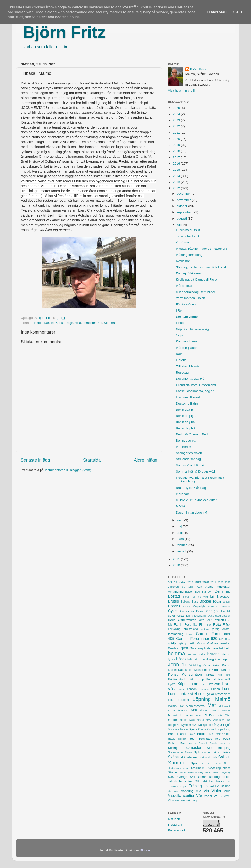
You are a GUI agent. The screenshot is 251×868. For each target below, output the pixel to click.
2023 (177, 120)
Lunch (216, 689)
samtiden (225, 743)
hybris (171, 659)
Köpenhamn (188, 684)
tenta (183, 781)
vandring (187, 791)
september (185, 212)
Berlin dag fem (186, 410)
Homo (226, 654)
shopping (224, 748)
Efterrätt (218, 620)
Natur (200, 720)
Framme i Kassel (188, 397)
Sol (100, 323)
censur (226, 602)
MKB (194, 711)
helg (227, 648)
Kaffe (206, 665)
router (193, 743)
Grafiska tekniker (219, 643)
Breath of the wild (195, 597)
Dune (211, 616)
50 (184, 587)
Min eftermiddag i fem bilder (195, 292)
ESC (228, 620)
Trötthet (208, 786)
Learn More (218, 12)
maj (180, 526)
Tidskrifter (207, 781)
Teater (226, 777)
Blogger (145, 850)
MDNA (181, 506)
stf (188, 768)
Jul (184, 665)
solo (228, 757)
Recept (182, 739)
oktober (183, 206)
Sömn (202, 777)
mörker (173, 720)
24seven (173, 587)
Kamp (226, 665)
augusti (182, 219)
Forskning (174, 629)
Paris (172, 734)
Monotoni (175, 715)
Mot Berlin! (183, 447)
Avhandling (176, 592)
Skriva (226, 752)
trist (228, 781)
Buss (195, 602)
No (229, 720)
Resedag (182, 372)
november (184, 200)
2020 (177, 139)
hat (221, 648)
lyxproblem (223, 694)
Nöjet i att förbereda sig (192, 329)
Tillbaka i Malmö (187, 366)
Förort (190, 634)
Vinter (216, 791)
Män (228, 715)
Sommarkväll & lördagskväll (195, 472)
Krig (220, 675)
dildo (222, 611)
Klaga (216, 670)
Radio (172, 739)
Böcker (205, 601)
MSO (199, 715)
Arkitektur (224, 587)
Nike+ (222, 720)
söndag (214, 777)
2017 (177, 157)
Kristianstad (176, 679)
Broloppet (224, 597)
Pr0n (210, 734)
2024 (177, 114)
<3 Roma (182, 242)
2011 (177, 559)
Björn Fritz (64, 32)
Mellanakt (183, 494)
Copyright (199, 607)
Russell (203, 743)
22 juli (180, 335)
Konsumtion (192, 674)
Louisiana (204, 689)
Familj (178, 625)
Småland (204, 757)
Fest (188, 625)
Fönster (225, 629)
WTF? (218, 796)
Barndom (207, 592)
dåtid (218, 616)
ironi (218, 659)
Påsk (218, 734)
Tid (197, 781)
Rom (183, 743)
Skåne (173, 757)
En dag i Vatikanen (189, 273)
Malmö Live (176, 706)
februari (183, 545)
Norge (172, 725)
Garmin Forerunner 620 (197, 639)
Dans (182, 611)
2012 (177, 188)
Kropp (200, 679)
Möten (184, 720)
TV (217, 786)
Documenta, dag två (190, 379)
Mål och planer (186, 348)
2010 (177, 565)
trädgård (183, 786)
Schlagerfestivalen (189, 453)
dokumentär (176, 616)
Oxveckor (213, 729)
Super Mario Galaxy (191, 772)
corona (213, 607)
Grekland (174, 648)
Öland (175, 800)
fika (195, 625)
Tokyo (220, 781)
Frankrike (204, 629)
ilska (196, 659)
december (184, 194)
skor (216, 752)
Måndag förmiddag (189, 255)
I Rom (180, 311)
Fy (212, 629)
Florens (181, 360)
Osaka (202, 729)
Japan (226, 659)
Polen (192, 734)
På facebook (177, 830)
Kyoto (172, 684)
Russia (213, 743)
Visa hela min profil (181, 90)
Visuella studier (181, 796)
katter (189, 670)
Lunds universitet (183, 694)
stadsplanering (176, 768)
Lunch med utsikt (188, 230)
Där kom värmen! (188, 317)
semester (89, 323)
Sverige (182, 777)
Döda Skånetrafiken (182, 620)
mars (181, 539)
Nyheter (186, 725)
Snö (214, 757)
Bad (198, 592)
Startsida (92, 460)
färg (217, 629)
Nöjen (219, 724)
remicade (206, 739)
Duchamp (200, 616)
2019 (177, 145)
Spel (194, 763)
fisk (209, 625)
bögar (217, 601)
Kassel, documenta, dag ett (195, 391)
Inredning (207, 659)
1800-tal (180, 582)
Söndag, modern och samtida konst (201, 267)
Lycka (210, 694)
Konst (60, 323)
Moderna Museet (220, 711)
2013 (177, 182)
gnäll (192, 643)
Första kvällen (186, 304)
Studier (173, 772)
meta (172, 710)
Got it (239, 12)
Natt (192, 720)
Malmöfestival (196, 706)
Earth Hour (204, 620)
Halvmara (211, 648)
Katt (181, 670)
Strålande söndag (188, 459)
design (212, 611)
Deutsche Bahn (187, 404)
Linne (180, 323)
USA (228, 786)
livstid (182, 689)
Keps (197, 670)
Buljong (186, 602)
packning (225, 729)
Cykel (173, 611)
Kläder (226, 670)
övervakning (188, 800)
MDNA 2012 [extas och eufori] (197, 500)
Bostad (174, 596)
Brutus (174, 601)
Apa (199, 587)
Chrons (174, 606)
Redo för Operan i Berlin (193, 434)
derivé (191, 611)
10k (170, 582)
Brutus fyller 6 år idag (191, 488)
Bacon (189, 592)
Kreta (210, 675)
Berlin (39, 323)
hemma (177, 653)
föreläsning (176, 634)
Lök (170, 700)
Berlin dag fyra (186, 416)
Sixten (188, 752)
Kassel (49, 323)
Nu (178, 725)
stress (226, 768)
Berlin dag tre (185, 422)
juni (180, 520)
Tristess (173, 786)
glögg (183, 643)
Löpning (202, 699)
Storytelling (214, 768)
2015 (177, 170)
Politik (201, 734)
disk (228, 611)
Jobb (174, 665)
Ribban (173, 743)
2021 (177, 133)
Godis (201, 643)
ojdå (228, 725)
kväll (227, 679)
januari (182, 551)
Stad (227, 763)
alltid (191, 587)
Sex (209, 748)
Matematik (225, 706)
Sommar (110, 323)
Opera (193, 729)
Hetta (202, 654)
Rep (218, 739)
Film (202, 625)
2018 (177, 151)
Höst (180, 659)
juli (179, 225)
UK (222, 786)
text (191, 781)
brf (212, 597)
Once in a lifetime (178, 729)
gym (184, 648)
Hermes (192, 654)
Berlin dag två (186, 428)
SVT (193, 777)
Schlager (174, 748)
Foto (185, 629)
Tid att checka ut (187, 236)
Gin (221, 639)
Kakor (216, 665)
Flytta (217, 625)
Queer (226, 734)
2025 (177, 108)
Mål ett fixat (184, 286)
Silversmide (175, 752)
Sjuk (197, 752)
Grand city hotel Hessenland (196, 385)
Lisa (203, 684)
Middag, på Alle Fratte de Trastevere (202, 249)
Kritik (190, 679)
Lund (226, 689)
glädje (172, 643)
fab (170, 625)
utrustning (174, 791)
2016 (177, 163)
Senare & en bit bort (190, 465)
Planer (182, 734)
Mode (203, 711)
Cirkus (187, 607)
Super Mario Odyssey (217, 772)
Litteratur (214, 684)
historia (214, 654)
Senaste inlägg (35, 460)
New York (212, 720)
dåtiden (226, 616)
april (180, 533)
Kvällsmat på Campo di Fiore (196, 279)
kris (228, 675)
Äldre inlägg (146, 460)
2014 (177, 176)
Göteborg (196, 648)
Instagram (175, 825)
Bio (228, 592)
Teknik (173, 781)
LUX (202, 694)
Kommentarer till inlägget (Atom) (68, 470)
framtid (193, 629)
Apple (209, 587)
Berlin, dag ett (186, 440)
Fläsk (226, 625)
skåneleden (189, 757)
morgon (189, 715)
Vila (198, 791)
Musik (210, 715)
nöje (210, 725)
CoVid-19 (225, 607)
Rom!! (180, 354)
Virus (227, 791)
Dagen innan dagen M (191, 512)
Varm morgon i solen (190, 298)
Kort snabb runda (188, 341)
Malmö (223, 699)
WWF (227, 796)
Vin (206, 791)
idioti (188, 659)
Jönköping (195, 665)
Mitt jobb (174, 819)
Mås (220, 715)
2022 (177, 126)
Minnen (183, 710)
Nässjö (202, 725)
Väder (208, 796)
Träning (195, 786)
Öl (170, 800)
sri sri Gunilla (211, 764)
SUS (171, 777)
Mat (212, 705)
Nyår (195, 725)
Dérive (201, 611)
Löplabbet (183, 700)
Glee (228, 639)
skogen (207, 752)
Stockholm (198, 768)
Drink (189, 616)
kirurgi (206, 670)
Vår (199, 796)
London (192, 689)
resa (78, 323)
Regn (69, 323)
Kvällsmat (183, 261)
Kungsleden (214, 679)
